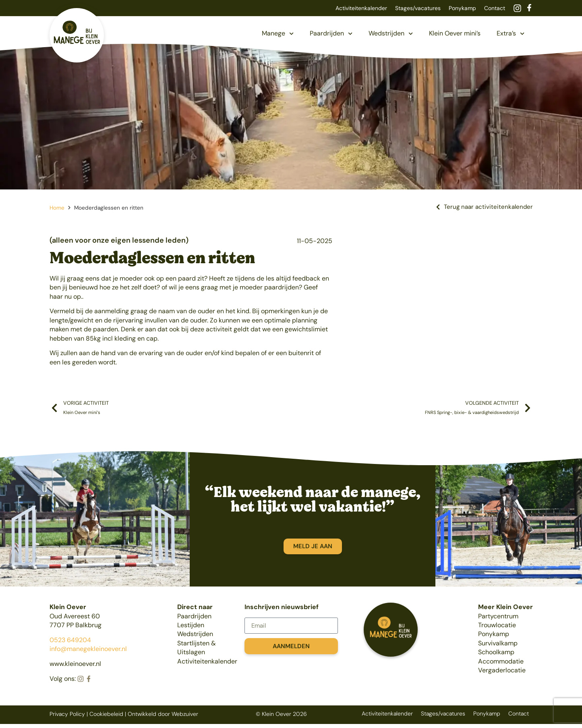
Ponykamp (462, 8)
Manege (278, 34)
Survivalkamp (498, 643)
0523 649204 (70, 640)
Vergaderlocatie (502, 670)
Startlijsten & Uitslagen (197, 648)
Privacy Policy (67, 714)
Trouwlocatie (497, 625)
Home (57, 208)
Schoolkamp (496, 652)
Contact (495, 8)
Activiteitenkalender (361, 8)
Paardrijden (331, 34)
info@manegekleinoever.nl (88, 649)
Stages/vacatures (418, 8)
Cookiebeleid (106, 714)
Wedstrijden (391, 34)
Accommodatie (501, 661)
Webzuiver (185, 714)
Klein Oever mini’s (455, 33)
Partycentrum (498, 616)
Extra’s (511, 34)
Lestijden (191, 625)
